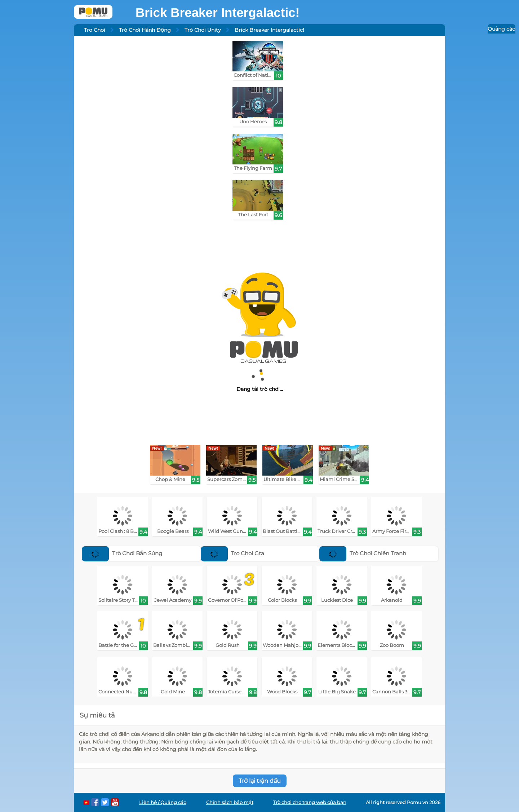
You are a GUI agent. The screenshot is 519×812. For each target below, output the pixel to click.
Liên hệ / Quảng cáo (163, 802)
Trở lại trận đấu (260, 781)
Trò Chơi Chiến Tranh (363, 553)
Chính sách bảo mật (230, 802)
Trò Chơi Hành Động (145, 30)
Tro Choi (95, 30)
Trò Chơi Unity (203, 30)
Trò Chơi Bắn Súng (122, 553)
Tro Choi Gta (233, 553)
